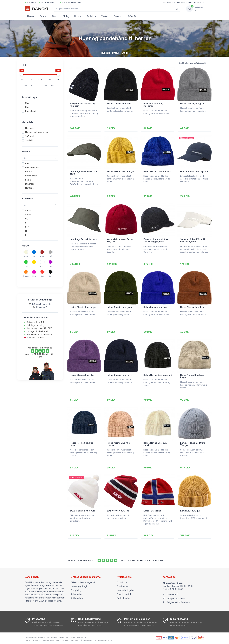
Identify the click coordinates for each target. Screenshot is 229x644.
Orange (26, 276)
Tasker (105, 16)
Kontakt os (122, 582)
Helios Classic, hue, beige (83, 307)
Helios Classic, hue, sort (119, 104)
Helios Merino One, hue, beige (192, 376)
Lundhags (30, 184)
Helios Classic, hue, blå (155, 307)
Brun (42, 256)
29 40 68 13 (171, 595)
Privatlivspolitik (124, 594)
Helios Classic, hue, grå (192, 104)
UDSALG (131, 16)
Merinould (30, 128)
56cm (28, 215)
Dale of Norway (32, 168)
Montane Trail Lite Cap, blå (194, 172)
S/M (27, 227)
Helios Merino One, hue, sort (158, 375)
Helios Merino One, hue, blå (157, 172)
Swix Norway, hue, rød (118, 511)
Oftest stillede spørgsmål (83, 582)
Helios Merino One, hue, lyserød (119, 444)
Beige (26, 256)
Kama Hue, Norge (152, 511)
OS (27, 219)
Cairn (28, 164)
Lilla (50, 266)
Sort (50, 276)
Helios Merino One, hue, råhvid (155, 444)
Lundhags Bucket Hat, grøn (84, 239)
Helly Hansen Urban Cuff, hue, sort (83, 105)
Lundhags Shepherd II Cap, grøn (84, 173)
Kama (28, 180)
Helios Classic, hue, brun (193, 307)
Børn (55, 16)
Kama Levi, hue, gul (190, 511)
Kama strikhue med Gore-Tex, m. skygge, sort (156, 241)
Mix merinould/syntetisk (37, 132)
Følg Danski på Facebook (176, 602)
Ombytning (76, 590)
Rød (42, 276)
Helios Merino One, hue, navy (82, 444)
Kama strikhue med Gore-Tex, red (120, 241)
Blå (34, 256)
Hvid (42, 266)
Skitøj (66, 16)
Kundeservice (169, 2)
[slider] (22, 74)
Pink (34, 276)
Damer (43, 16)
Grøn (26, 266)
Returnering (199, 2)
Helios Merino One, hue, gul (120, 172)
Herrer (31, 16)
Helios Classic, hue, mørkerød (153, 105)
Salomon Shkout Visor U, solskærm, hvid (193, 241)
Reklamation (77, 598)
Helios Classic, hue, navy (119, 375)
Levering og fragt (79, 586)
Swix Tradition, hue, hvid (83, 511)
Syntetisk (30, 140)
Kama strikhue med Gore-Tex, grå (193, 444)
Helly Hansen (31, 176)
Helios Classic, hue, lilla (82, 375)
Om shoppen (123, 586)
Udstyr (78, 16)
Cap (27, 103)
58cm (28, 211)
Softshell (30, 136)
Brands (117, 16)
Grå (50, 256)
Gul (34, 266)
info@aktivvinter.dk (174, 599)
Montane (29, 188)
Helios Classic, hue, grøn (119, 307)
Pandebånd (31, 111)
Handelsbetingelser (126, 590)
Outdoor (92, 16)
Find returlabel (123, 598)
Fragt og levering (185, 2)
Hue (27, 107)
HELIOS (29, 172)
